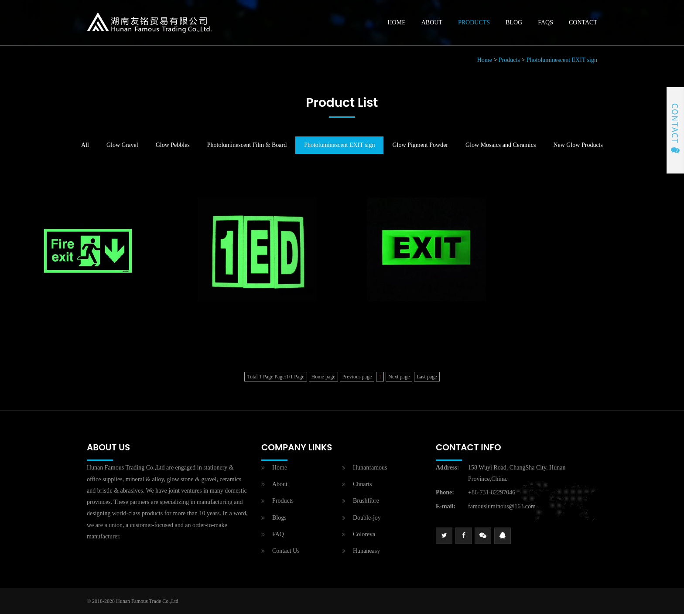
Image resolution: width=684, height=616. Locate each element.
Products (474, 23)
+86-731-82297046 (492, 495)
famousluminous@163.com (502, 508)
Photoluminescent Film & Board (247, 147)
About (432, 23)
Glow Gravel (122, 147)
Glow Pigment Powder (420, 147)
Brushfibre (366, 503)
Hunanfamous (370, 470)
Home (397, 23)
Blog (514, 23)
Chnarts (363, 486)
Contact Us (286, 553)
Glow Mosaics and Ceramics (501, 147)
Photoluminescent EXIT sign (562, 62)
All (85, 147)
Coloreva (364, 536)
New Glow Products (578, 147)
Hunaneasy (366, 553)
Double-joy (367, 519)
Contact (583, 23)
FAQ (278, 536)
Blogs (279, 519)
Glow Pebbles (173, 147)
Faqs (545, 23)
